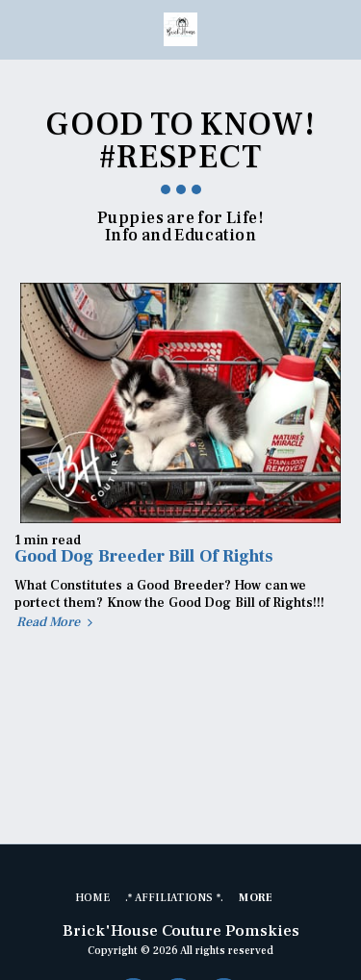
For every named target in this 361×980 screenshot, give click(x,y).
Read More (57, 623)
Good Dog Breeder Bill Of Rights (143, 556)
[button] (21, 29)
